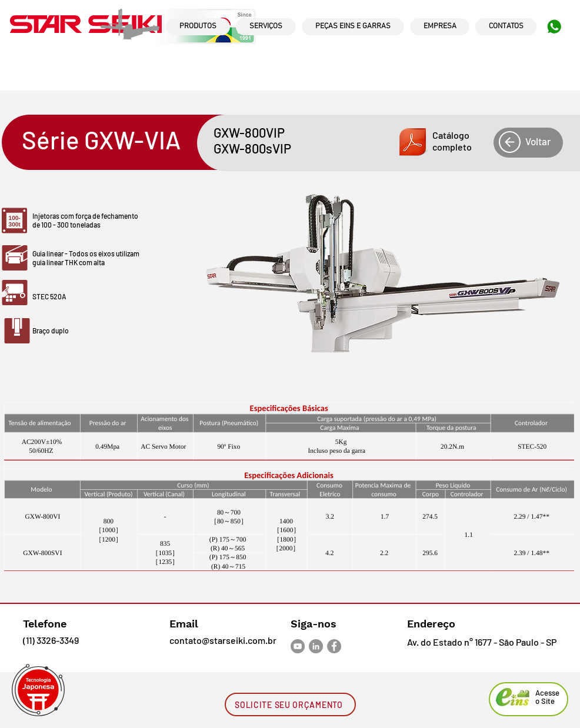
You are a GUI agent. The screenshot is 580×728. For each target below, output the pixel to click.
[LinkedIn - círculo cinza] (316, 646)
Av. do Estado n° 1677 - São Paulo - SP (482, 642)
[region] (198, 38)
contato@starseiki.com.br (223, 640)
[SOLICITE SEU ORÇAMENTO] (290, 704)
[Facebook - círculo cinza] (334, 646)
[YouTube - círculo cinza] (298, 646)
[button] (435, 142)
